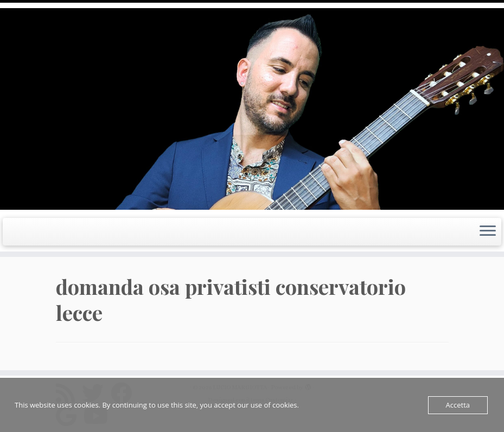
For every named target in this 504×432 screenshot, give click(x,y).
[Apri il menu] (488, 232)
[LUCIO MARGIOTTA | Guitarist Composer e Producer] (252, 109)
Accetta (458, 405)
